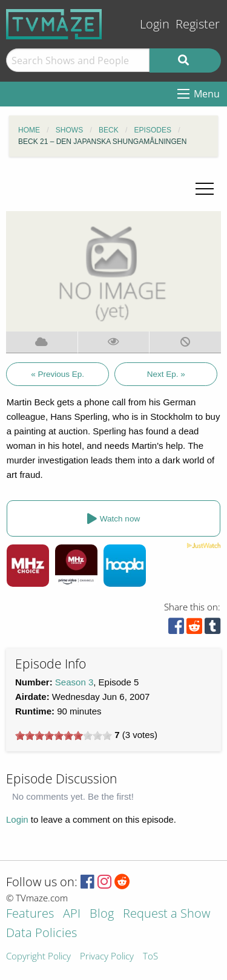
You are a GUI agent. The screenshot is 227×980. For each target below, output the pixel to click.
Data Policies (41, 934)
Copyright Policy (38, 957)
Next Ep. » (166, 374)
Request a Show (166, 914)
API (72, 914)
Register (198, 24)
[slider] (64, 736)
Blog (102, 914)
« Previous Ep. (58, 374)
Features (30, 914)
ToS (150, 957)
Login (155, 24)
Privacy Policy (107, 957)
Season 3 (74, 682)
